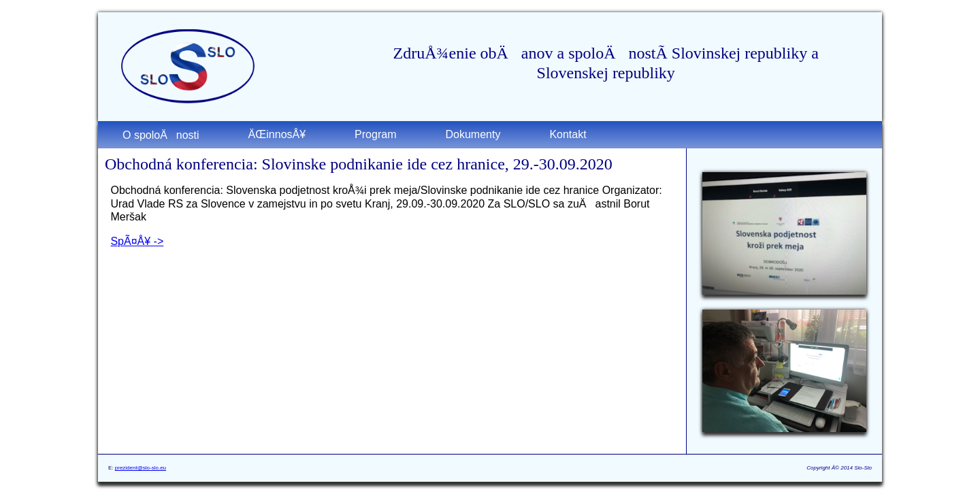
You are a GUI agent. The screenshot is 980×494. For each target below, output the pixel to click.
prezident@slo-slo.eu (141, 468)
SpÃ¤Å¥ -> (137, 241)
